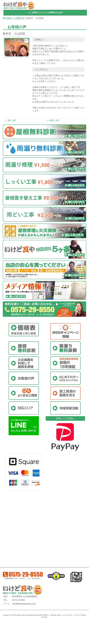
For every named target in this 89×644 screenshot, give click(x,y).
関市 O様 (12, 120)
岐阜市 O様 (54, 120)
